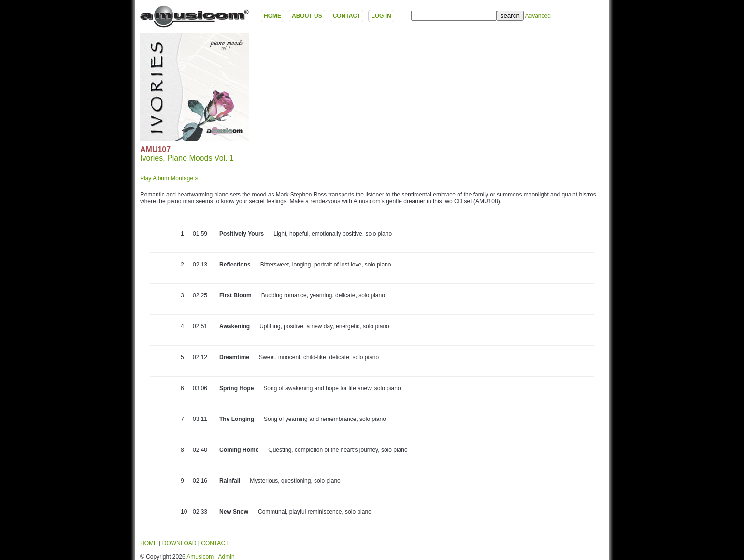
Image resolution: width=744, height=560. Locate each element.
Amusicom (200, 557)
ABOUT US (307, 16)
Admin (227, 557)
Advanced (537, 16)
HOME (272, 16)
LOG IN (381, 16)
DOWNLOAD (179, 543)
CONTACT (347, 16)
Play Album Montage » (169, 178)
